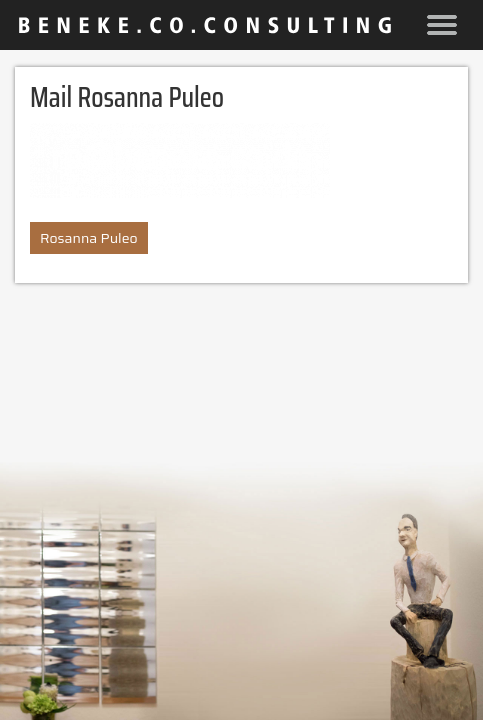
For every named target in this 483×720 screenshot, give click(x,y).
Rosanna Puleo (89, 238)
